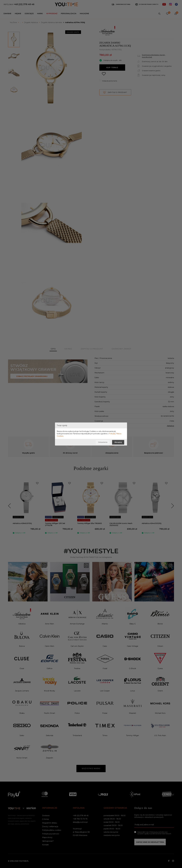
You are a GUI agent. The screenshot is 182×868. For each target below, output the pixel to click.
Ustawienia (103, 442)
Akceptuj (118, 442)
